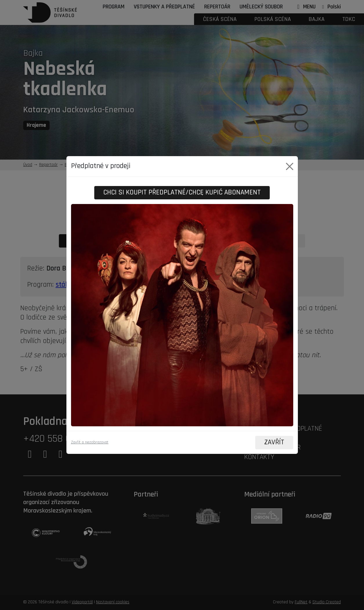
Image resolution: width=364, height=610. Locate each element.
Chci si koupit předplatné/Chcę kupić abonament (182, 193)
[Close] (290, 166)
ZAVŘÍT (274, 443)
